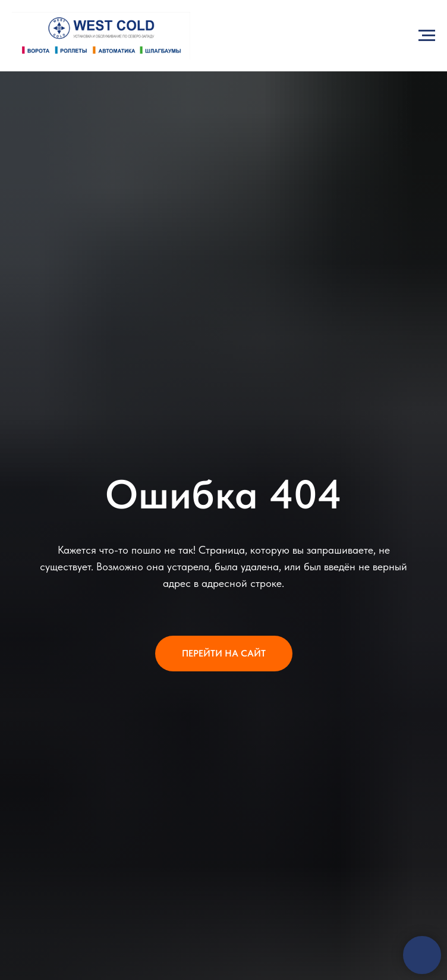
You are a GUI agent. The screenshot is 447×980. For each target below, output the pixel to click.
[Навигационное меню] (427, 36)
